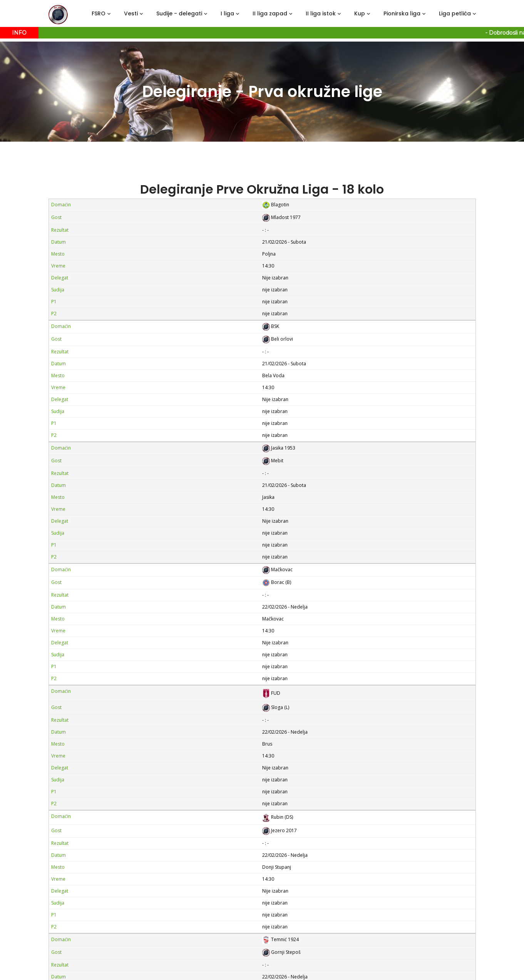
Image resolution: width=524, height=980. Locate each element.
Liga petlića (455, 13)
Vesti (131, 13)
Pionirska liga (402, 13)
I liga (227, 13)
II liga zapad (270, 13)
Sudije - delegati (179, 13)
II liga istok (321, 13)
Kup (360, 13)
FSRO (99, 13)
